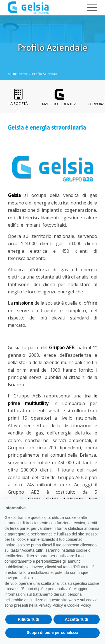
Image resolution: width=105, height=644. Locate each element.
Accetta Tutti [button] (76, 619)
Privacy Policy (51, 605)
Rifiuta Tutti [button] (28, 619)
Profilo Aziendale (45, 74)
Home (23, 74)
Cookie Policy (79, 605)
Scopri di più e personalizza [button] (52, 633)
